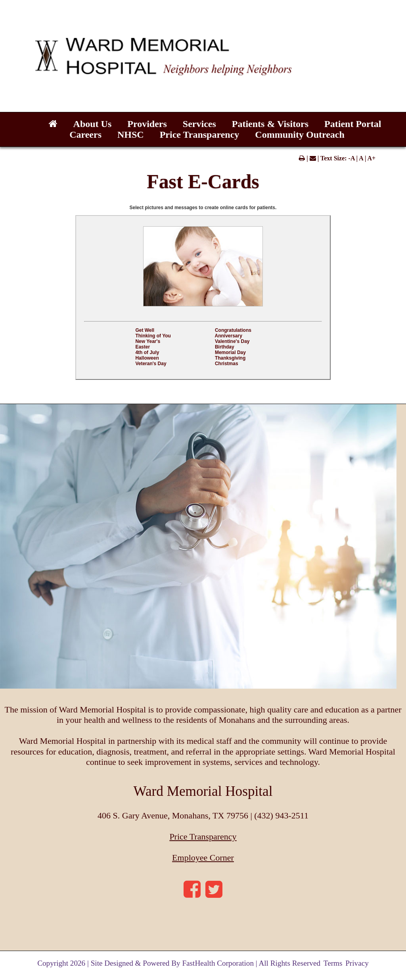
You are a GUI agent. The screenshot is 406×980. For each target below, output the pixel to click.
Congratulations (233, 330)
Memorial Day (230, 352)
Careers (85, 135)
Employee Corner (203, 858)
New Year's (148, 341)
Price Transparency (200, 135)
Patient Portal (353, 124)
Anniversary (228, 336)
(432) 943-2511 (281, 815)
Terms (333, 963)
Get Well (145, 330)
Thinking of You (153, 336)
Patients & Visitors (270, 124)
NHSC (131, 135)
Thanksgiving (230, 358)
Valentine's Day (232, 341)
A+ (372, 158)
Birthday (225, 347)
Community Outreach (300, 135)
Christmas (227, 364)
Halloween (147, 358)
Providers (147, 124)
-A (352, 158)
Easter (143, 347)
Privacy (357, 963)
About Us (93, 124)
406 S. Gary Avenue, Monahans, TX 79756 (174, 815)
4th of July (147, 352)
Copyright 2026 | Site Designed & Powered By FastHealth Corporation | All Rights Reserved (179, 963)
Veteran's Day (151, 364)
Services (199, 124)
